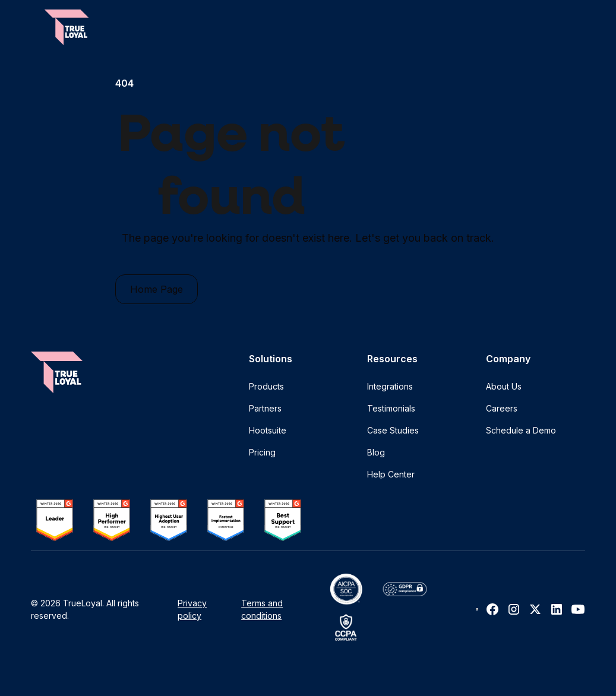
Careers (502, 408)
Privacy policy (192, 609)
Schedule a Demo (521, 430)
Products (266, 386)
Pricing (262, 452)
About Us (504, 386)
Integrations (390, 386)
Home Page (157, 289)
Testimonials (391, 408)
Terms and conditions (262, 609)
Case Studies (393, 430)
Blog (376, 452)
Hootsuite (268, 430)
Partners (265, 408)
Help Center (391, 474)
